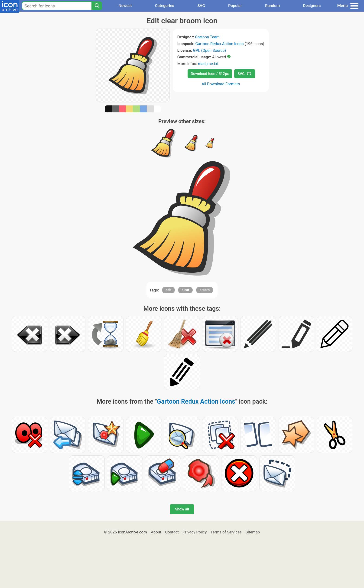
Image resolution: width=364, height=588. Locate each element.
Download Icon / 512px (210, 74)
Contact (172, 532)
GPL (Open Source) (209, 50)
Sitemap (253, 532)
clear (185, 290)
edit (168, 290)
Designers (312, 6)
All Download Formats (221, 84)
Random (272, 6)
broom (205, 290)
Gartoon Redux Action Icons (219, 44)
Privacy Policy (195, 532)
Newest (125, 6)
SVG (201, 6)
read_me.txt (208, 64)
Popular (235, 6)
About (156, 532)
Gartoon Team (207, 37)
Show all (182, 509)
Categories (165, 6)
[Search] (97, 6)
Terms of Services (226, 532)
